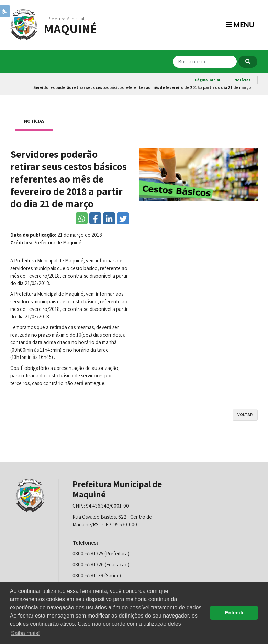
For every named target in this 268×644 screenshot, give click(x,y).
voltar (245, 415)
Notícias (242, 80)
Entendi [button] (234, 613)
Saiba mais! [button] (25, 633)
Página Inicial (208, 80)
